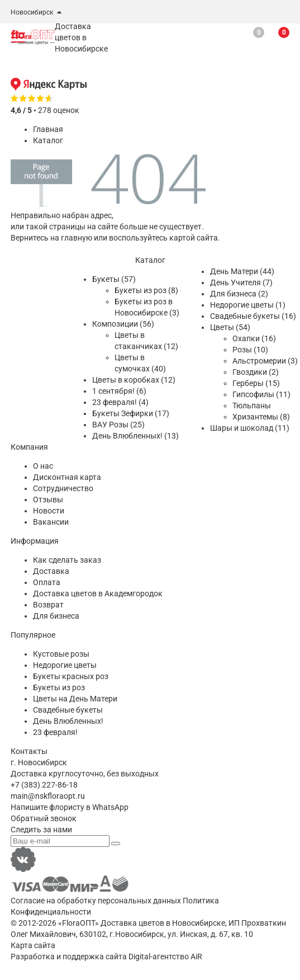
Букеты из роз (59, 687)
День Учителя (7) (241, 282)
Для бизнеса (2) (239, 294)
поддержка (83, 957)
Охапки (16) (254, 338)
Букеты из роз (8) (146, 290)
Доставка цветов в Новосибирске (163, 923)
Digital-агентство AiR (165, 957)
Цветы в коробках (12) (134, 380)
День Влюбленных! (68, 721)
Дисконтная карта (67, 477)
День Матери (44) (242, 271)
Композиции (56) (123, 324)
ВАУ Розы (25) (118, 425)
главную (77, 238)
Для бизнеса (56, 616)
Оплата (47, 582)
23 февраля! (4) (120, 402)
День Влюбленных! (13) (135, 436)
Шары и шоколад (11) (250, 428)
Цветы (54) (230, 327)
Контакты (29, 751)
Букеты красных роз (71, 676)
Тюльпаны (252, 406)
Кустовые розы (61, 654)
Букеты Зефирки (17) (131, 413)
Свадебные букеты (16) (253, 316)
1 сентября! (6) (119, 391)
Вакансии (51, 522)
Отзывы (48, 500)
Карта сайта (33, 945)
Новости (49, 511)
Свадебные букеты (68, 710)
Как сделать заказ (67, 560)
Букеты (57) (114, 279)
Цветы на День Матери (75, 699)
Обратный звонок (44, 818)
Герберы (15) (256, 383)
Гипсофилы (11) (261, 394)
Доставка (51, 571)
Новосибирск (32, 12)
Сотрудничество (63, 488)
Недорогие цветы (65, 665)
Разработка (33, 957)
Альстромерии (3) (265, 361)
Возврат (48, 605)
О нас (43, 466)
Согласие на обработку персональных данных (96, 901)
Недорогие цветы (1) (248, 305)
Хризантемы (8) (261, 417)
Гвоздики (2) (256, 372)
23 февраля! (55, 732)
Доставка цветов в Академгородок (98, 593)
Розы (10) (250, 350)
